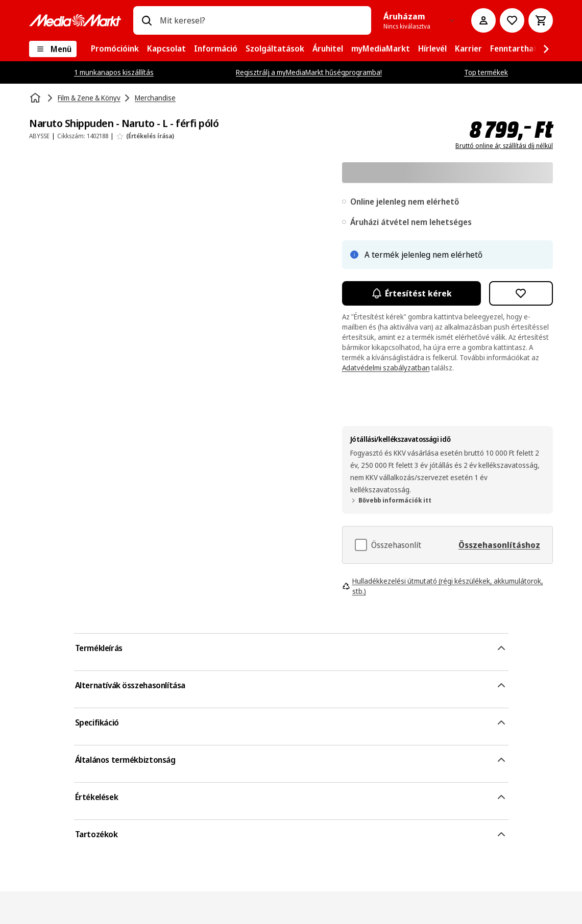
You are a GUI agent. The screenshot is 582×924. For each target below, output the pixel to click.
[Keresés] (147, 20)
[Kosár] (541, 20)
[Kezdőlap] (36, 98)
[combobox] (261, 20)
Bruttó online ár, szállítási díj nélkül (504, 146)
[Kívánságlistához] (512, 20)
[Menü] (53, 49)
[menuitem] (115, 49)
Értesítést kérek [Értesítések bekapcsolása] (411, 293)
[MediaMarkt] (75, 20)
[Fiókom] (483, 20)
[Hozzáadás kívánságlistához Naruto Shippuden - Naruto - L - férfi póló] (521, 293)
